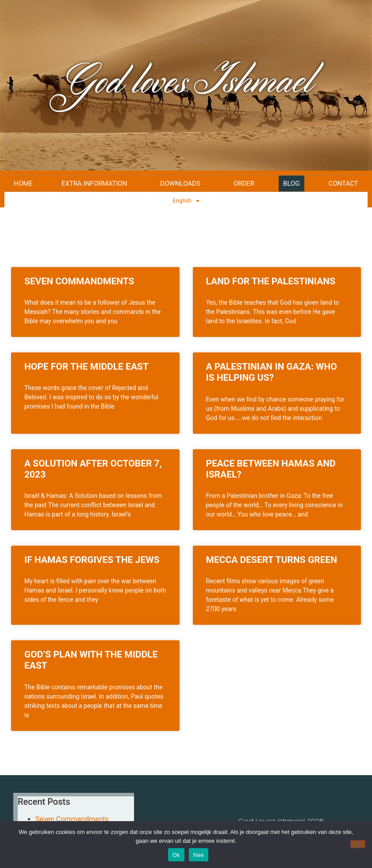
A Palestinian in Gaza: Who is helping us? (272, 372)
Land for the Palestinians (271, 281)
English (186, 201)
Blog (291, 184)
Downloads (182, 184)
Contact (343, 184)
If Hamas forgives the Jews (92, 560)
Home (23, 184)
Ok (176, 855)
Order (244, 184)
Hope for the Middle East (86, 367)
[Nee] (358, 844)
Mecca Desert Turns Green (272, 560)
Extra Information (96, 184)
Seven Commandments (79, 281)
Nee (199, 855)
